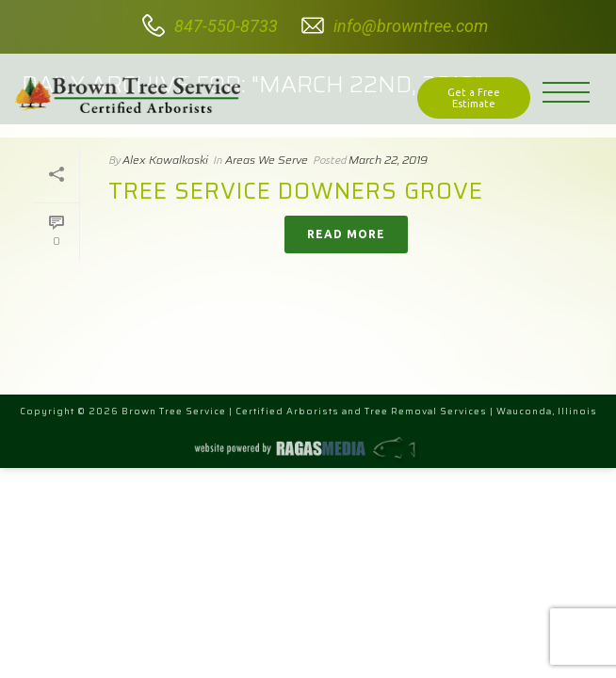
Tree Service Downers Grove (296, 191)
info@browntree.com (411, 26)
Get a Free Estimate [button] (474, 98)
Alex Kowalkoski (165, 160)
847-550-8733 (226, 26)
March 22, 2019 (388, 160)
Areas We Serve (267, 160)
